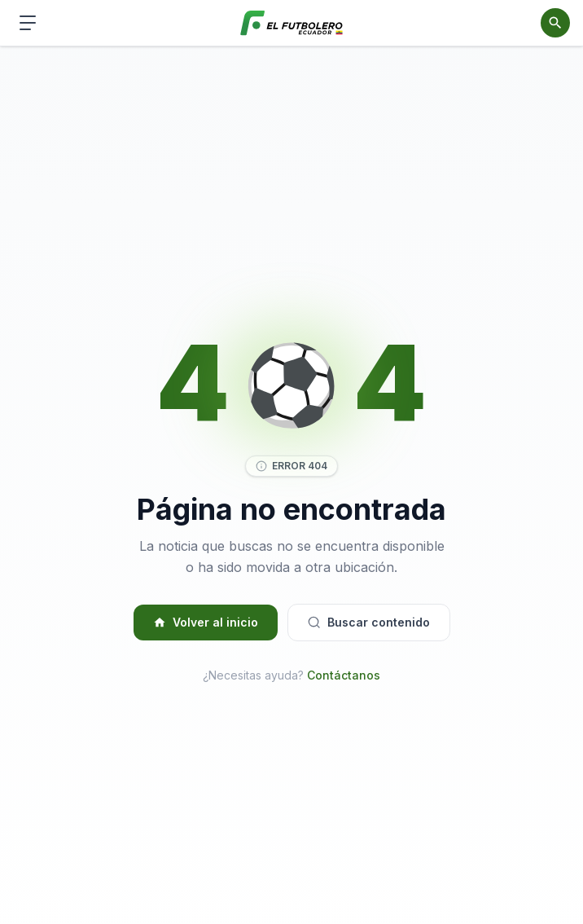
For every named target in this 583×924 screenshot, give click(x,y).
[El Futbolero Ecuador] (292, 23)
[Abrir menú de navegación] (28, 23)
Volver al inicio (206, 622)
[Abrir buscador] (555, 23)
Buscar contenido (369, 622)
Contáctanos (344, 675)
